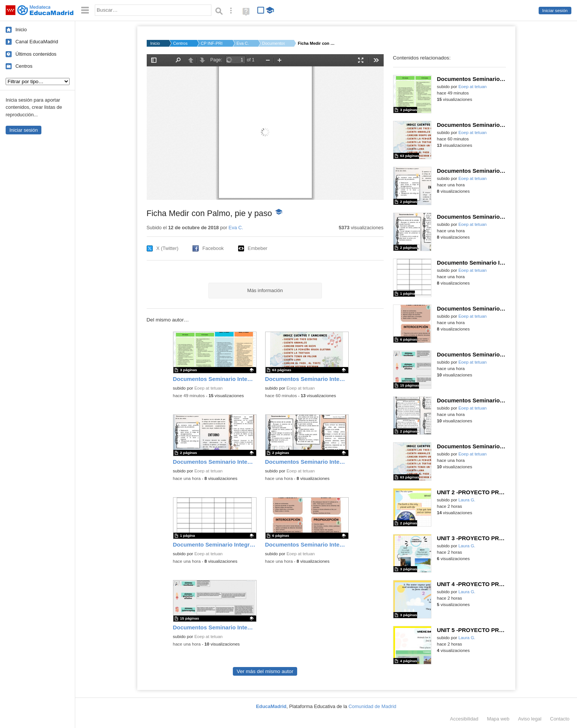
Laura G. (467, 500)
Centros (24, 66)
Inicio (21, 30)
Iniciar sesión (555, 11)
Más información (265, 290)
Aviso (530, 719)
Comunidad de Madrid (373, 706)
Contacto (560, 719)
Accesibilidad (464, 719)
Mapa (498, 719)
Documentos (273, 43)
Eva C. (243, 43)
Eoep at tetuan (209, 388)
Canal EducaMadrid (37, 42)
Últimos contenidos (36, 54)
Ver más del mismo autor (265, 671)
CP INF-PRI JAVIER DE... (212, 43)
